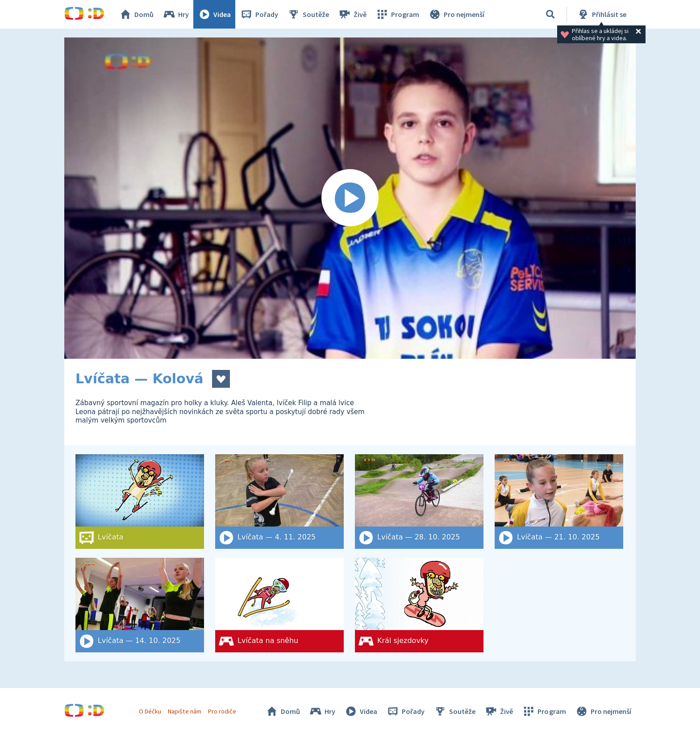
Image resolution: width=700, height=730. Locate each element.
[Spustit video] (350, 198)
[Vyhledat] (550, 14)
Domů (136, 14)
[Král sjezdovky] (419, 605)
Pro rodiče (222, 711)
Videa (214, 14)
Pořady (259, 14)
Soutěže (308, 14)
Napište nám (184, 711)
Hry (176, 14)
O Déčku (150, 711)
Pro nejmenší (456, 14)
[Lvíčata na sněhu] (279, 605)
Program (397, 14)
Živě (352, 14)
